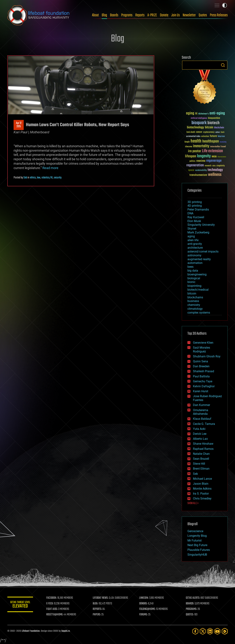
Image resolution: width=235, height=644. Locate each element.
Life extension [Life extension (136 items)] (212, 151)
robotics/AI (47, 178)
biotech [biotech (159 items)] (214, 123)
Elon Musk (194, 221)
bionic (191, 282)
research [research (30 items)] (208, 166)
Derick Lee (200, 434)
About (95, 15)
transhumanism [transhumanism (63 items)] (198, 175)
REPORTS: (97, 609)
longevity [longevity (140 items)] (204, 156)
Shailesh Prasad (204, 371)
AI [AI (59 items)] (196, 114)
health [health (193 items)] (196, 141)
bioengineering (197, 274)
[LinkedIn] (210, 631)
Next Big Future (197, 545)
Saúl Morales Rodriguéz (201, 350)
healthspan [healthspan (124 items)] (211, 141)
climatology (195, 309)
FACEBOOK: (51, 598)
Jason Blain (201, 484)
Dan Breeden (201, 366)
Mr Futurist (195, 540)
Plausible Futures (199, 550)
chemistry (194, 305)
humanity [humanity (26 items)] (223, 142)
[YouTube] (217, 631)
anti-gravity (195, 244)
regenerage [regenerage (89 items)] (214, 161)
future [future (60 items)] (213, 136)
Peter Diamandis (198, 210)
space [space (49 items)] (191, 170)
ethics (33, 178)
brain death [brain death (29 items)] (191, 132)
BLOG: (95, 604)
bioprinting (194, 286)
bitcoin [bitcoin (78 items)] (209, 128)
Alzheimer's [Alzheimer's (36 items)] (203, 114)
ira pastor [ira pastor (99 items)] (195, 151)
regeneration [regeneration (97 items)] (195, 165)
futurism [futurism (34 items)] (221, 137)
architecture (195, 248)
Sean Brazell (201, 459)
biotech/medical (198, 290)
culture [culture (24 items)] (218, 132)
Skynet (192, 229)
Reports (140, 15)
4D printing (195, 206)
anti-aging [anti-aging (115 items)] (217, 113)
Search (223, 65)
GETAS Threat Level (20, 605)
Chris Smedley (202, 498)
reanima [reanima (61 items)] (201, 161)
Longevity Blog (197, 536)
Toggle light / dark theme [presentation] (225, 5)
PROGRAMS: (191, 609)
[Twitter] (203, 631)
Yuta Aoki (199, 429)
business (193, 301)
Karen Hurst (201, 391)
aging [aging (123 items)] (190, 113)
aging (191, 236)
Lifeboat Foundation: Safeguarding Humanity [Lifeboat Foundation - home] (39, 15)
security (58, 178)
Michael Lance (202, 479)
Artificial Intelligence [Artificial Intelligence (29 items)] (199, 118)
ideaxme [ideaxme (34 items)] (189, 147)
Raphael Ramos (203, 449)
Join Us (176, 15)
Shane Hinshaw (203, 444)
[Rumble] (225, 631)
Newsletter (189, 15)
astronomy (194, 255)
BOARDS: (190, 604)
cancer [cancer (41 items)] (199, 132)
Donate (164, 15)
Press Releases (219, 15)
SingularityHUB (197, 555)
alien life (193, 240)
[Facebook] (195, 631)
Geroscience (195, 531)
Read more (50, 168)
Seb (25, 178)
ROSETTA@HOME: (55, 615)
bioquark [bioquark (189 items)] (199, 123)
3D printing (195, 202)
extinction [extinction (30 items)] (205, 137)
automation (195, 263)
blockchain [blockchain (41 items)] (219, 128)
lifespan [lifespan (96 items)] (191, 156)
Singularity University (201, 225)
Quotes (203, 15)
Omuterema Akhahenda (201, 412)
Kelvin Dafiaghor (204, 386)
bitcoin (192, 293)
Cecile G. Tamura (204, 424)
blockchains (195, 297)
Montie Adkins (202, 489)
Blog (104, 15)
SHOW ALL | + (193, 503)
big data (193, 271)
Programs (127, 15)
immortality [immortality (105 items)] (201, 146)
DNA (190, 213)
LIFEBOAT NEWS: (101, 598)
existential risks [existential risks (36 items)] (193, 137)
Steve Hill (199, 464)
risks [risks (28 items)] (214, 166)
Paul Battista (201, 376)
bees (190, 267)
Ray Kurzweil (196, 217)
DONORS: (143, 604)
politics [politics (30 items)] (192, 161)
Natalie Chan (201, 454)
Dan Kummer (201, 405)
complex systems (199, 313)
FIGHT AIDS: (52, 609)
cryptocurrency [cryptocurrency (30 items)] (209, 132)
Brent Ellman (201, 469)
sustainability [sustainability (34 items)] (201, 171)
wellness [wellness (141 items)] (215, 175)
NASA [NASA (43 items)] (214, 157)
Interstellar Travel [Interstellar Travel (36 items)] (218, 147)
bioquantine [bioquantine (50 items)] (214, 118)
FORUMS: (144, 615)
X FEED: (50, 604)
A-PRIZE (152, 15)
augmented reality (199, 259)
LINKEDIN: (144, 598)
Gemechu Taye (203, 381)
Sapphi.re (66, 631)
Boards (114, 15)
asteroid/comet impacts (203, 251)
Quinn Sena (200, 361)
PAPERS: (97, 615)
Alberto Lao (200, 439)
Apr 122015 (19, 125)
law (39, 178)
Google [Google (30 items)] (187, 142)
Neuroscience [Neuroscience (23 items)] (222, 157)
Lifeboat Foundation (31, 631)
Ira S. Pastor (201, 494)
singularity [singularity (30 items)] (221, 166)
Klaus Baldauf (202, 419)
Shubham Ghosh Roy (207, 356)
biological (194, 278)
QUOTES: (190, 615)
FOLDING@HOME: (148, 609)
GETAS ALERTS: (193, 598)
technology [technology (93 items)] (215, 170)
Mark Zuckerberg (198, 232)
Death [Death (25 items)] (223, 132)
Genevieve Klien (203, 343)
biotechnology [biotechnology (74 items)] (195, 128)
